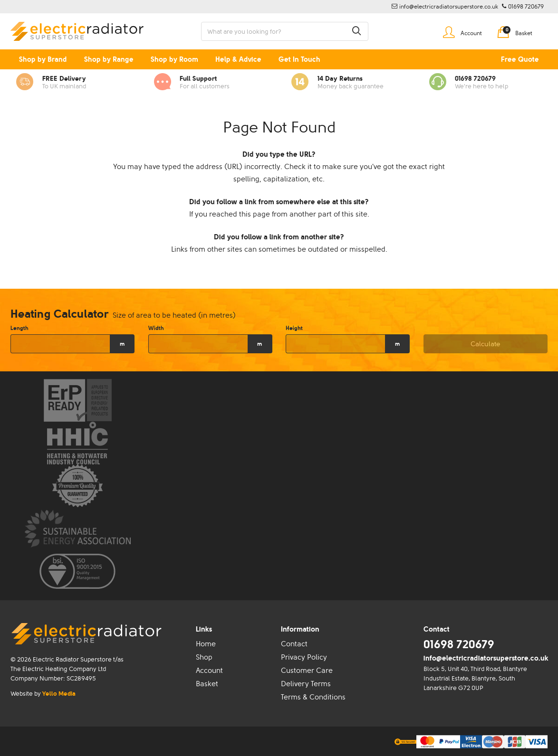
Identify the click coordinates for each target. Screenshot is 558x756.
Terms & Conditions (313, 697)
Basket (207, 684)
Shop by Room (174, 59)
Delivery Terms (306, 684)
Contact (294, 644)
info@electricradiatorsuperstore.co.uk (486, 658)
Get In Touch (299, 59)
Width (156, 328)
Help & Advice (238, 59)
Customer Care (307, 671)
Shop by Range (109, 59)
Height (294, 328)
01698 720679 (459, 644)
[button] (356, 31)
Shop (204, 657)
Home (206, 644)
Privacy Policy (304, 657)
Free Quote (520, 59)
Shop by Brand (43, 59)
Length (19, 328)
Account (209, 671)
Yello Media (59, 694)
